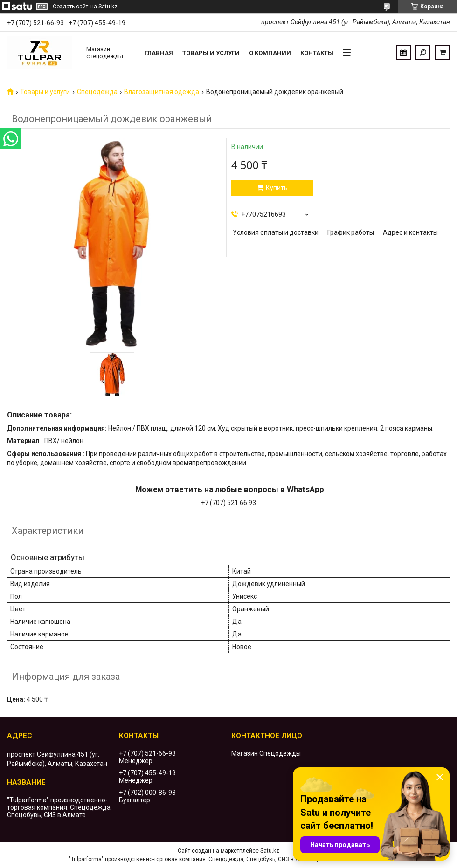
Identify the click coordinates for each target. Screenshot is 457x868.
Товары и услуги (211, 53)
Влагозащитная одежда (162, 92)
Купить (277, 188)
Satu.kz (270, 851)
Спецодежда (97, 92)
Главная (159, 53)
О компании (270, 53)
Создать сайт (70, 7)
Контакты (317, 53)
